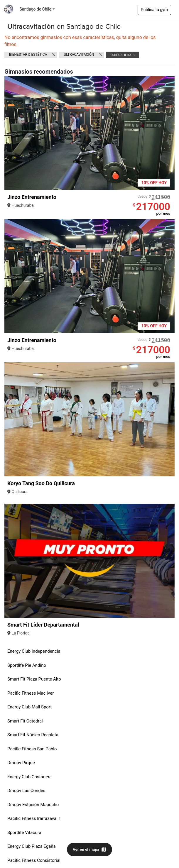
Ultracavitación (79, 55)
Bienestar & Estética (28, 55)
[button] (169, 133)
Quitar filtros (123, 55)
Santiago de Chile (36, 9)
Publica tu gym (154, 10)
